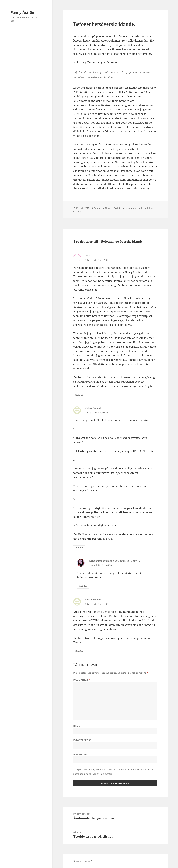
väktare (77, 211)
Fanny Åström (23, 13)
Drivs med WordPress (85, 861)
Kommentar (82, 680)
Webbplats (80, 755)
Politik (117, 208)
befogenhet (131, 208)
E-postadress (82, 740)
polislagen (150, 208)
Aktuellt (109, 208)
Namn (77, 726)
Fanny (97, 208)
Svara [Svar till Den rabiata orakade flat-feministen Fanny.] (83, 586)
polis (141, 208)
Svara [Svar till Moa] (79, 395)
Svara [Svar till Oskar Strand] (79, 548)
